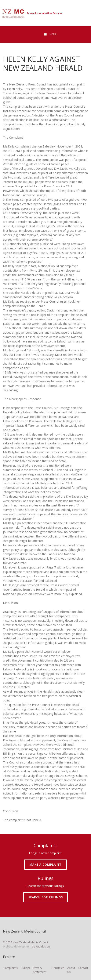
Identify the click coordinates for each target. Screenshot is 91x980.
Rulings (25, 968)
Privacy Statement (40, 970)
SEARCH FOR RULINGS (46, 894)
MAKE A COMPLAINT (46, 861)
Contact (83, 968)
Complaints (11, 968)
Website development (17, 946)
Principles (58, 968)
